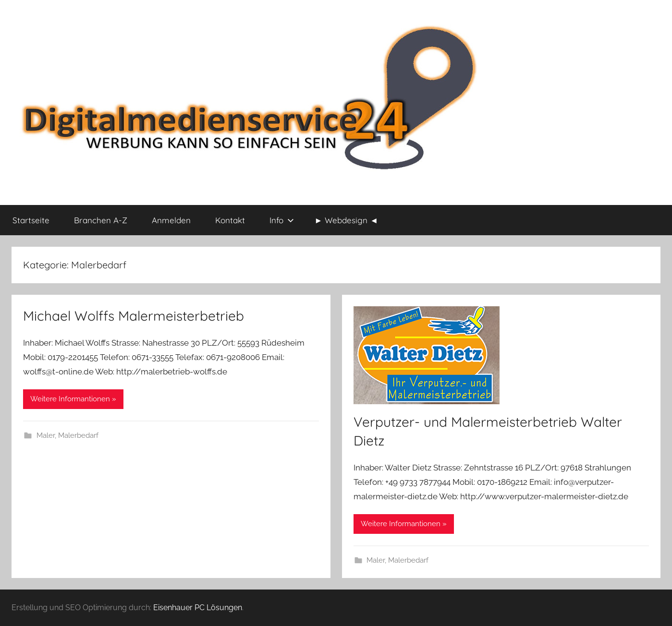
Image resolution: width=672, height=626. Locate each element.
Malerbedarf (78, 435)
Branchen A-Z (101, 220)
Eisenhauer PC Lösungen (198, 608)
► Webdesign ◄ (347, 220)
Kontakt (230, 220)
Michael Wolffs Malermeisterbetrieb (134, 316)
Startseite (31, 220)
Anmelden (171, 220)
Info (282, 220)
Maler (46, 435)
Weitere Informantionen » (73, 399)
